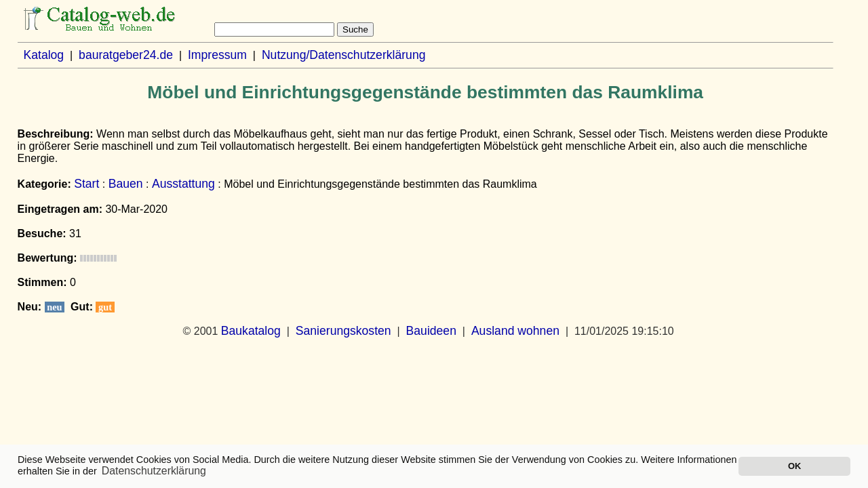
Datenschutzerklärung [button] (154, 471)
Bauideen (431, 331)
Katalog (43, 55)
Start (86, 184)
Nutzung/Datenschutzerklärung (344, 55)
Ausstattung (183, 184)
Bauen (126, 184)
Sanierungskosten (343, 331)
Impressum (217, 55)
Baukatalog (251, 331)
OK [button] (794, 466)
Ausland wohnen (515, 331)
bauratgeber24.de (126, 55)
